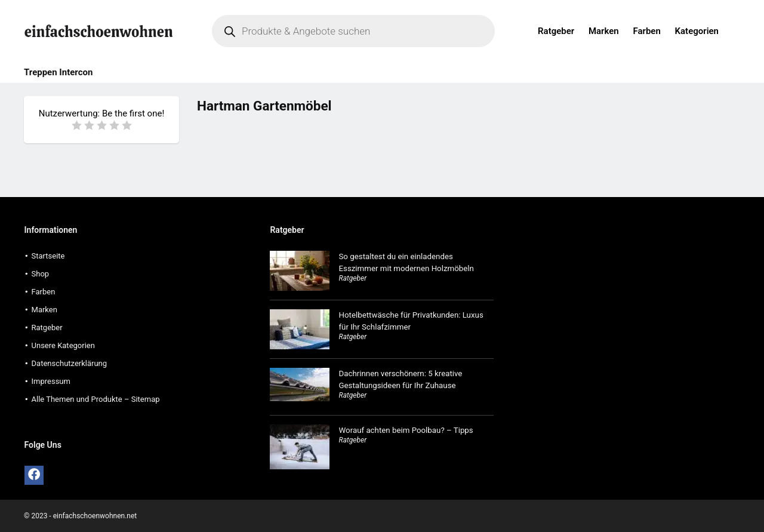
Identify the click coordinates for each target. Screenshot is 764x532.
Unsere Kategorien (63, 345)
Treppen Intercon (58, 72)
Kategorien (697, 31)
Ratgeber (556, 31)
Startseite (48, 256)
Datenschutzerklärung (70, 363)
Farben (646, 31)
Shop (41, 274)
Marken (604, 31)
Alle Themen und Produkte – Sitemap (96, 399)
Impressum (51, 381)
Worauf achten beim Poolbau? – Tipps (406, 430)
